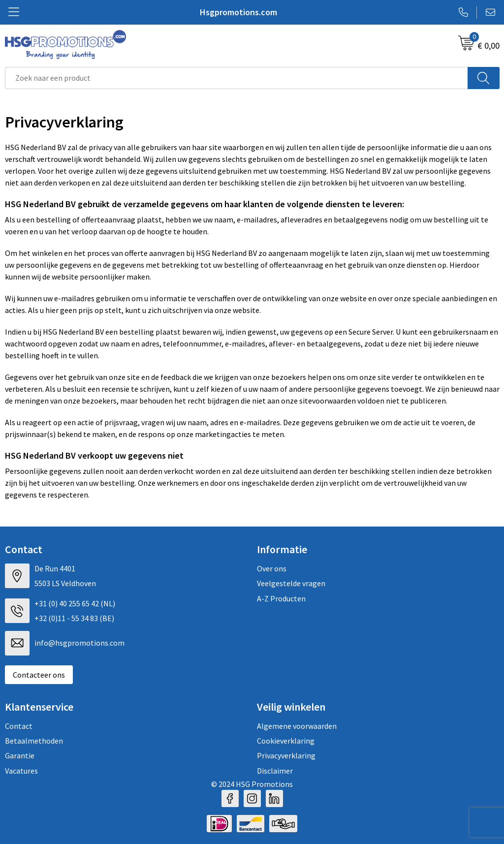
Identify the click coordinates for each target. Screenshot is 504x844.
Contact (19, 726)
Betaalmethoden (34, 741)
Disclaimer (275, 771)
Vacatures (21, 771)
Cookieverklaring (286, 741)
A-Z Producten (281, 598)
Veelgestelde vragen (291, 583)
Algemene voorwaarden (297, 726)
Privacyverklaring (286, 755)
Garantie (20, 755)
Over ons (272, 568)
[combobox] (236, 78)
